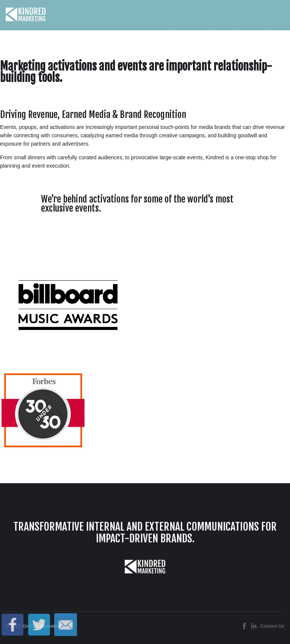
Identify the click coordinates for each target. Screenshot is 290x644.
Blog (274, 36)
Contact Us (272, 626)
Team (224, 36)
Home (161, 36)
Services (193, 36)
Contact (250, 36)
